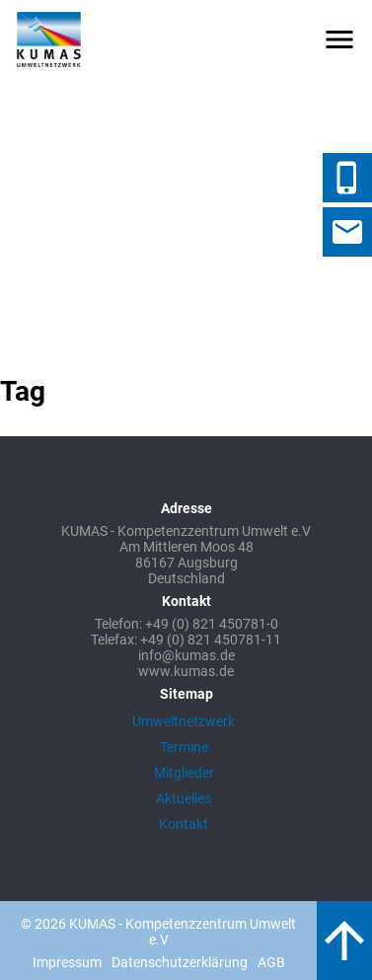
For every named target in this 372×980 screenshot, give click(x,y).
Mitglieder (184, 773)
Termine (184, 747)
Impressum (67, 962)
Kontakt (184, 824)
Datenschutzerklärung (180, 962)
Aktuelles (184, 798)
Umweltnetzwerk (184, 721)
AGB (271, 962)
